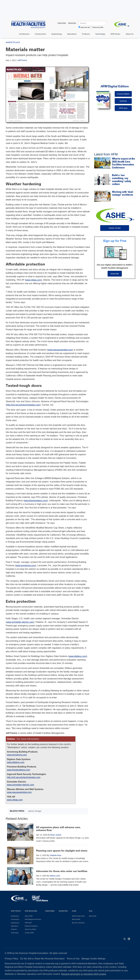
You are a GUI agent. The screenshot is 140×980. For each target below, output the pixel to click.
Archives (123, 101)
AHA (91, 911)
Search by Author (30, 929)
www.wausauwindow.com (60, 350)
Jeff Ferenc (22, 60)
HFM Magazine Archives (33, 919)
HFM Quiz (123, 108)
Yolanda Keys (56, 855)
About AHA (93, 916)
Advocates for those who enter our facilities (62, 871)
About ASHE (76, 919)
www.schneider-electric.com (20, 622)
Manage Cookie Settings (93, 959)
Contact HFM (29, 933)
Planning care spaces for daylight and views (62, 851)
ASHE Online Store (78, 916)
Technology (100, 34)
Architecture (24, 34)
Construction (40, 34)
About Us (130, 34)
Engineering (57, 34)
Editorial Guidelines (31, 926)
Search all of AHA (98, 27)
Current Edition (123, 94)
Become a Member (78, 923)
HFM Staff (28, 923)
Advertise (63, 911)
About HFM (29, 916)
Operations (72, 34)
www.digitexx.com (78, 656)
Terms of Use (73, 959)
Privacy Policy (12, 959)
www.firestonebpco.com (36, 501)
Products (86, 34)
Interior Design (35, 811)
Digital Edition (115, 86)
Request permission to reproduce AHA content (84, 974)
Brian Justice (56, 835)
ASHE (74, 911)
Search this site (85, 27)
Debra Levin (55, 876)
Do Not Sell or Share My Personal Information (43, 959)
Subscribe (115, 274)
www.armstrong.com (26, 565)
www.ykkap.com (33, 280)
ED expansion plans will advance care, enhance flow (58, 829)
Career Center (115, 228)
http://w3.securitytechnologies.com (23, 405)
